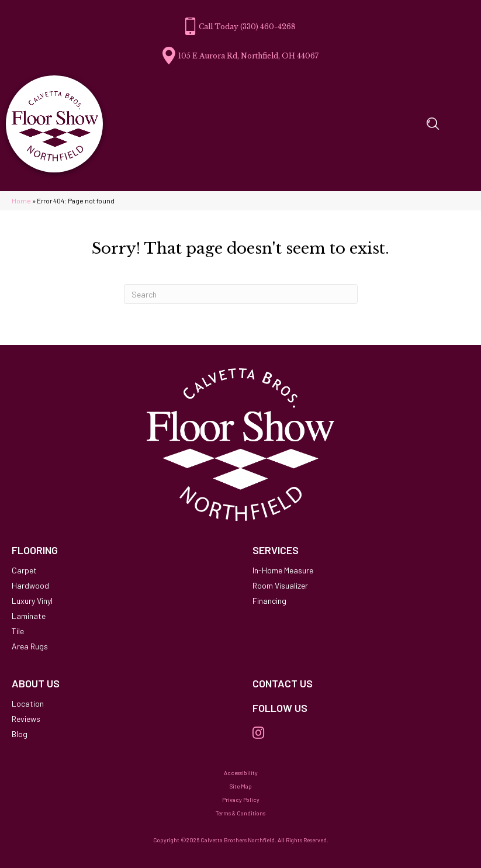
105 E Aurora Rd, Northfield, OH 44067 (248, 56)
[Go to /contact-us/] (361, 684)
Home (21, 200)
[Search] (241, 294)
